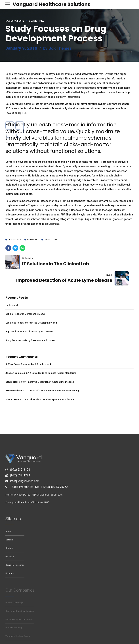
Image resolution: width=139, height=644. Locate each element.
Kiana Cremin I (14, 384)
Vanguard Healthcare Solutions (55, 4)
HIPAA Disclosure (42, 480)
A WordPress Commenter (21, 349)
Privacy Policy (22, 480)
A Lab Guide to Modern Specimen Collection (53, 384)
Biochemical (15, 240)
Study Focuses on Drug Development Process (33, 325)
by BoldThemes (58, 48)
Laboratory (16, 21)
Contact (58, 480)
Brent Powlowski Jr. (17, 375)
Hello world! (13, 290)
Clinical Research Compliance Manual (28, 299)
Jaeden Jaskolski (16, 358)
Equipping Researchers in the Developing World (34, 307)
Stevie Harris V (14, 366)
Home (9, 480)
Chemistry (34, 240)
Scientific (40, 21)
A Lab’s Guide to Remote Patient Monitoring (56, 358)
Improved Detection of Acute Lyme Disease (31, 316)
